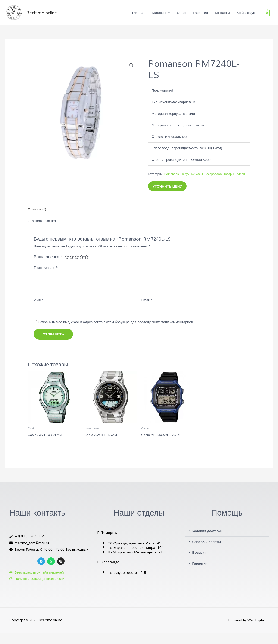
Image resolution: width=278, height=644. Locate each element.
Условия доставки (208, 543)
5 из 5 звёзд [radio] (87, 268)
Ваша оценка (48, 268)
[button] (131, 70)
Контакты (222, 15)
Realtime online (48, 15)
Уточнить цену (167, 197)
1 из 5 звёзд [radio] (67, 268)
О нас (181, 15)
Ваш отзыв (46, 279)
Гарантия (200, 15)
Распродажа (214, 179)
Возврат (199, 564)
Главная (139, 15)
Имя (39, 311)
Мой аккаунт (247, 15)
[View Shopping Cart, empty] (267, 15)
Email (147, 311)
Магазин (159, 15)
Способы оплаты (207, 553)
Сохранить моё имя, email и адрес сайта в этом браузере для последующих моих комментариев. (116, 333)
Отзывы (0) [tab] (37, 220)
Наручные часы (192, 179)
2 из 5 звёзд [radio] (72, 268)
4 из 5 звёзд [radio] (82, 268)
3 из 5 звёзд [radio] (77, 268)
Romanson (172, 179)
